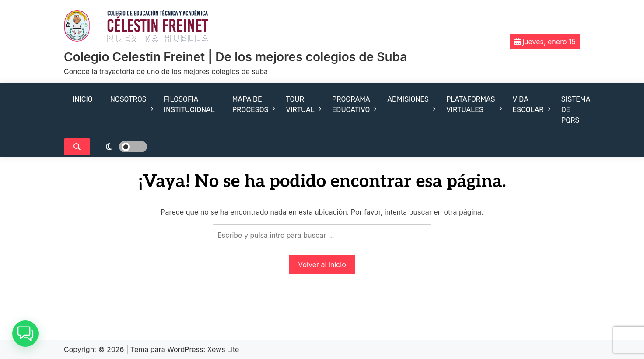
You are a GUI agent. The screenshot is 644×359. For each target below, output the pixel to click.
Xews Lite (223, 349)
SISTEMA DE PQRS (576, 110)
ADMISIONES (408, 99)
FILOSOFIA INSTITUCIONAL (189, 104)
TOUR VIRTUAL (300, 104)
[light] (121, 147)
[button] (25, 334)
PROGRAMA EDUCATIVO (351, 104)
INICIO (83, 99)
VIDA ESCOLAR (528, 104)
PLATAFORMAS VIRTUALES (471, 104)
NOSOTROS (128, 99)
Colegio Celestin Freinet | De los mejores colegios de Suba (235, 57)
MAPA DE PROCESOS (250, 104)
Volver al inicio (322, 264)
